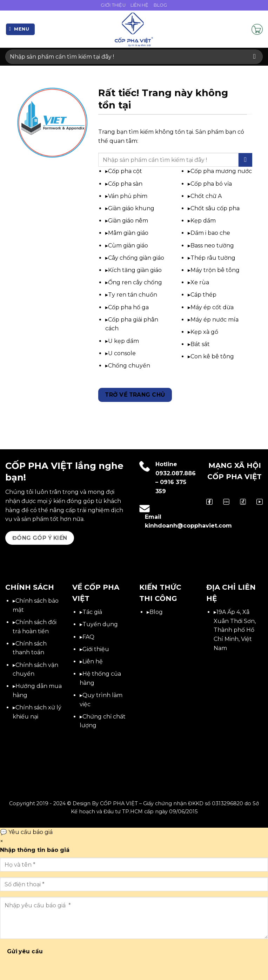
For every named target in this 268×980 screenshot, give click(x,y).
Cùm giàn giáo (128, 246)
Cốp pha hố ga (128, 307)
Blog (160, 5)
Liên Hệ (140, 5)
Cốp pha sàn (125, 184)
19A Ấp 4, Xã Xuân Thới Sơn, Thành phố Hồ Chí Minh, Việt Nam (235, 630)
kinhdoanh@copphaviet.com (188, 526)
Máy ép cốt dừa (212, 307)
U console (122, 353)
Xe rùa (200, 282)
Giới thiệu (96, 649)
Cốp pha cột (125, 171)
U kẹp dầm (123, 341)
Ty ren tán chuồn (133, 295)
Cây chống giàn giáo (136, 258)
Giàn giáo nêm (128, 221)
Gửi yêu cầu (25, 951)
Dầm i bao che (210, 233)
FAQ (88, 637)
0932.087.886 (176, 473)
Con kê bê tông (212, 356)
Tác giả (92, 612)
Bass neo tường (212, 246)
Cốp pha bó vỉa (211, 184)
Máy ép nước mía (215, 320)
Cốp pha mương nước (221, 171)
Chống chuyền (129, 366)
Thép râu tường (213, 258)
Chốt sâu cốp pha (215, 208)
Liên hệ (93, 661)
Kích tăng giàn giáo (135, 270)
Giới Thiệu (113, 5)
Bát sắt (200, 344)
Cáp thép (203, 295)
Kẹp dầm (203, 221)
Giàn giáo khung (131, 208)
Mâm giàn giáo (128, 233)
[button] (20, 29)
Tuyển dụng (100, 624)
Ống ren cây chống (135, 282)
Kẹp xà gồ (204, 332)
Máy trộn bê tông (215, 270)
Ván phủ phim (128, 196)
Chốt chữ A (206, 196)
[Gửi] (254, 57)
